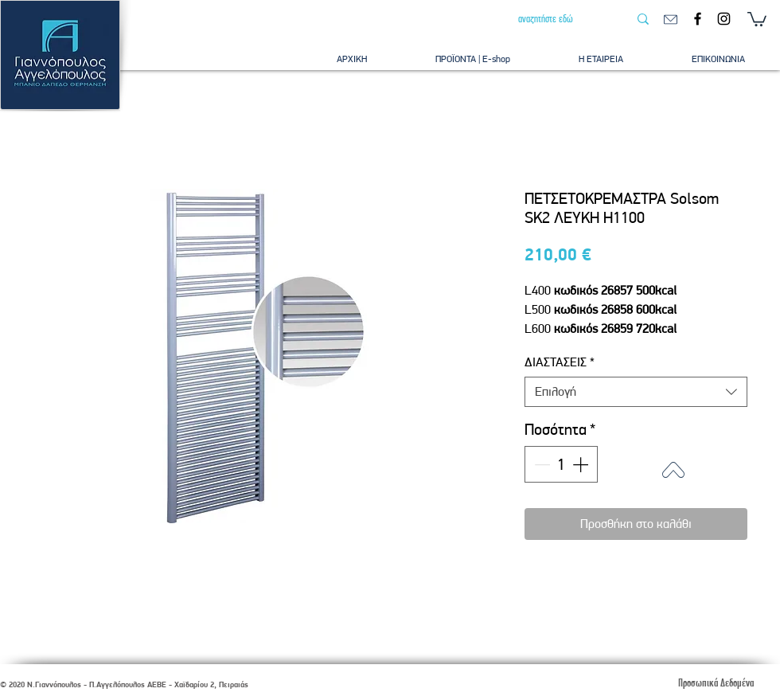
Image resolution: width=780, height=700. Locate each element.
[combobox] (636, 392)
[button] (757, 18)
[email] (671, 20)
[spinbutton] (561, 464)
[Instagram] (724, 19)
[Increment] (582, 464)
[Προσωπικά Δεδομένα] (716, 683)
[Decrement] (540, 464)
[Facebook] (698, 19)
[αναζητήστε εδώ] (561, 19)
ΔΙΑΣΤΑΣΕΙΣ (560, 362)
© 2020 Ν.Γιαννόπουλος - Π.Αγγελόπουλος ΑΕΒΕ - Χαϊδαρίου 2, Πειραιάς (124, 684)
